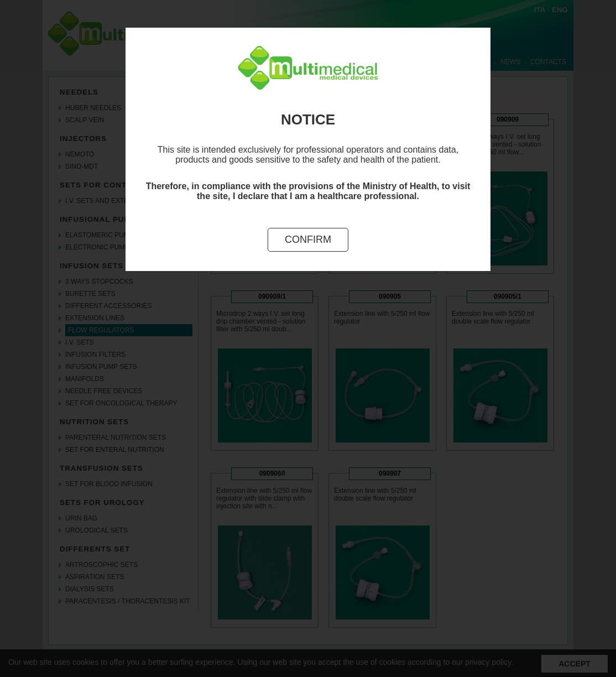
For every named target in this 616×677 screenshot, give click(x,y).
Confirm (308, 239)
